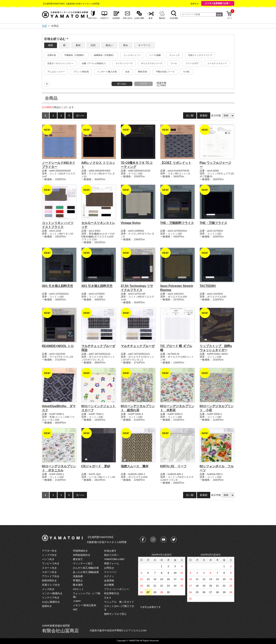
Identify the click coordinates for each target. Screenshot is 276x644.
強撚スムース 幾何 (135, 466)
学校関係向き (80, 551)
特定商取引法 (112, 593)
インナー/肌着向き (52, 593)
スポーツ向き (49, 572)
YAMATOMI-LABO (114, 559)
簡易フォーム (112, 563)
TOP (44, 26)
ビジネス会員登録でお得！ (218, 3)
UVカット (78, 589)
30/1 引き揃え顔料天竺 (58, 286)
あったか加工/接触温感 (86, 572)
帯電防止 (78, 581)
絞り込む (122, 84)
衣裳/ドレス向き (51, 585)
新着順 (204, 116)
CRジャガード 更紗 (96, 466)
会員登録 (109, 581)
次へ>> (80, 116)
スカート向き (49, 568)
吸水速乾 (78, 585)
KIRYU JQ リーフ (173, 466)
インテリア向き (51, 598)
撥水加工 (78, 559)
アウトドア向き (51, 576)
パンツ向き (48, 559)
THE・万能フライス (213, 223)
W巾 (75, 610)
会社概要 (109, 585)
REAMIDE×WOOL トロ (58, 346)
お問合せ (109, 568)
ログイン (195, 4)
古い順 (190, 116)
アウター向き (49, 551)
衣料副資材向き (82, 555)
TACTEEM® (208, 286)
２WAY (77, 601)
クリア (143, 84)
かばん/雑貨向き (51, 602)
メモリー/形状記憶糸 (85, 605)
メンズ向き (48, 589)
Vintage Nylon (131, 223)
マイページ (110, 572)
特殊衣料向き (49, 581)
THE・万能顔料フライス (177, 223)
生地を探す (110, 551)
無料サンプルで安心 (115, 614)
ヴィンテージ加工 (83, 563)
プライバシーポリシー (117, 589)
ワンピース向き (51, 563)
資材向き (47, 606)
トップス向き (49, 555)
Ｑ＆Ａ (108, 598)
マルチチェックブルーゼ (138, 346)
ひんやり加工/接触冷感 (86, 568)
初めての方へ (112, 555)
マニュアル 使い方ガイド (119, 602)
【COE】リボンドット (176, 163)
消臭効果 (78, 576)
